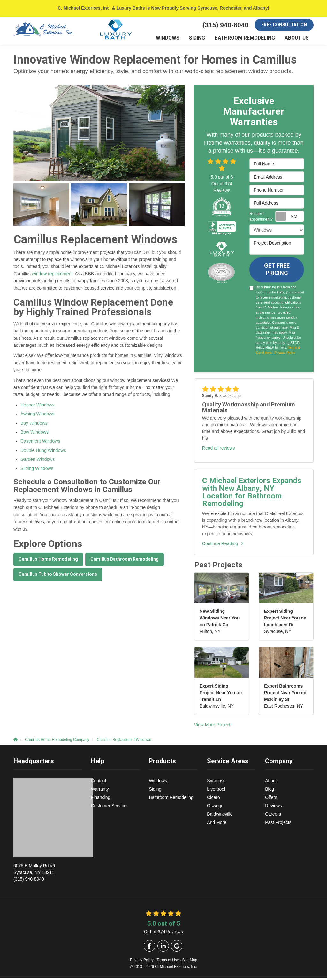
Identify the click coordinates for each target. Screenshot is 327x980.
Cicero (213, 800)
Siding (155, 791)
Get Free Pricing (277, 272)
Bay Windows (34, 425)
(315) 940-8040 (47, 874)
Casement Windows (40, 444)
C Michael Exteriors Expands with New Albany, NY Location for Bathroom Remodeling (252, 494)
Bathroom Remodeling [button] (249, 40)
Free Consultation (284, 25)
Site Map (190, 962)
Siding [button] (205, 40)
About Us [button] (298, 40)
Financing (101, 800)
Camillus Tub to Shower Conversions (58, 577)
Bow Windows (34, 434)
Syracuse (216, 783)
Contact (99, 783)
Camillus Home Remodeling (48, 562)
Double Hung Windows (43, 452)
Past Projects (278, 824)
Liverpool (216, 791)
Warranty (100, 791)
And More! (217, 824)
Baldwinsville (220, 816)
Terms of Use (168, 962)
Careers (273, 816)
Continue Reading (223, 546)
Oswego (215, 808)
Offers (271, 800)
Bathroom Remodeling (171, 800)
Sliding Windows (37, 471)
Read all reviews (219, 450)
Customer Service (109, 808)
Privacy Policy (285, 355)
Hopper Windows (38, 407)
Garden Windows (38, 461)
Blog (270, 791)
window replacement (52, 276)
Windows (158, 783)
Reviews (274, 808)
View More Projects (213, 727)
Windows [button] (177, 40)
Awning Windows (37, 416)
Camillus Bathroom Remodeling (125, 562)
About (271, 783)
